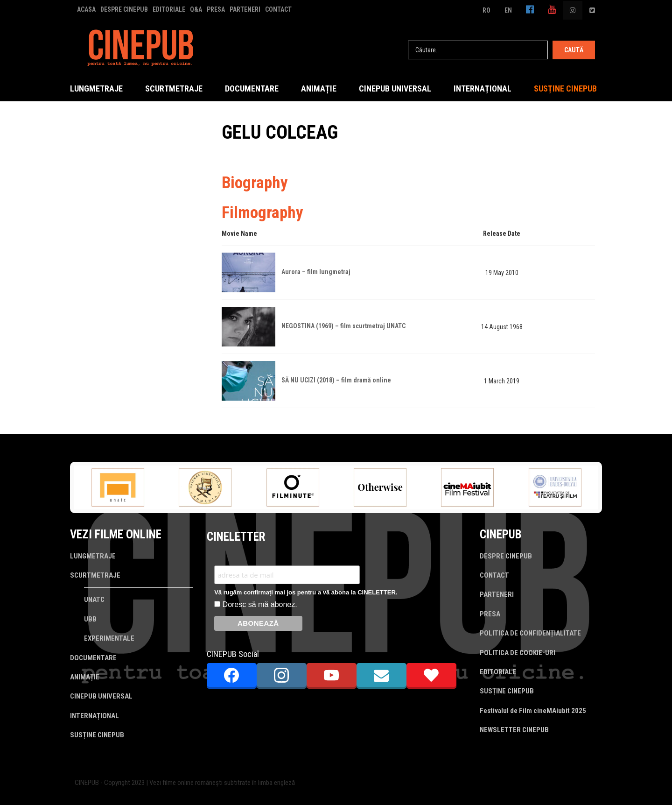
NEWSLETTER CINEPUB (514, 730)
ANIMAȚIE (319, 88)
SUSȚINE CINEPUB (565, 88)
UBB (90, 619)
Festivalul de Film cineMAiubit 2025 (533, 711)
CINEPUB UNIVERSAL (395, 88)
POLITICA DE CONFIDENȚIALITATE (530, 633)
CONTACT (278, 9)
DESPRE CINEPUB (124, 9)
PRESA (216, 9)
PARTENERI (245, 9)
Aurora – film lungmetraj (316, 272)
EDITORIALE (169, 9)
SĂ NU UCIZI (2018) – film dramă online (336, 380)
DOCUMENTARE (252, 88)
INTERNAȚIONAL (483, 88)
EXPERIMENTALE (109, 638)
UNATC (94, 600)
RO (486, 10)
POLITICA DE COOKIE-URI (518, 653)
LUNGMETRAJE (96, 88)
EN (508, 10)
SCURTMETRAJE (174, 88)
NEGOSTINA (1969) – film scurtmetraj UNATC (343, 326)
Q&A (196, 9)
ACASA (86, 9)
